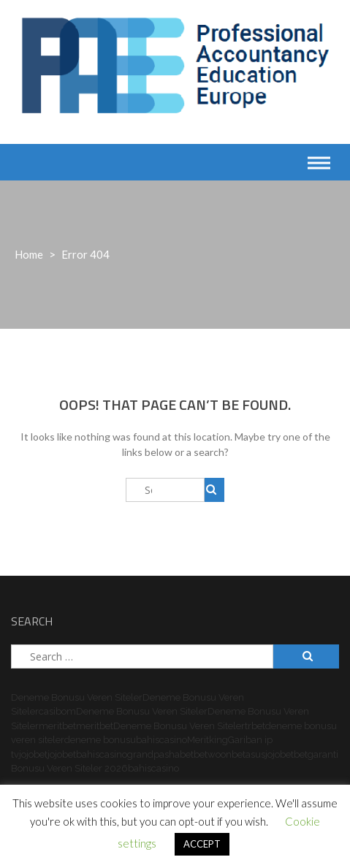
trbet (255, 726)
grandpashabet (160, 754)
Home (29, 254)
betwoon (213, 754)
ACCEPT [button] (202, 844)
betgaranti (316, 754)
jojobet (33, 754)
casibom (57, 711)
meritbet (57, 726)
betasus (248, 754)
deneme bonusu (100, 740)
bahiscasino (161, 740)
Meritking (208, 740)
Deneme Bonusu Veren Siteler (77, 697)
